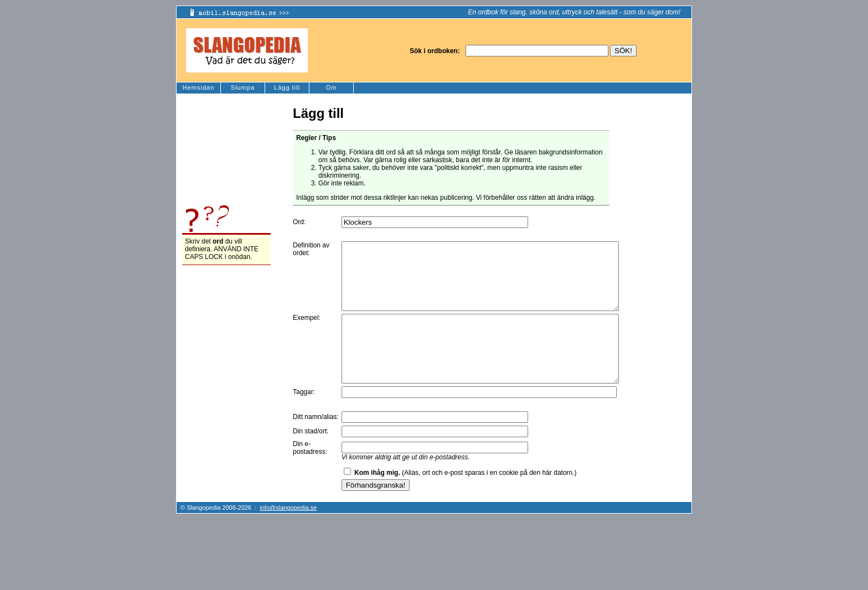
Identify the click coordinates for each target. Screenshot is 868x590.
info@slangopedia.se (288, 534)
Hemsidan (199, 87)
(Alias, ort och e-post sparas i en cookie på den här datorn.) (466, 499)
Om (332, 87)
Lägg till (287, 87)
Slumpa (243, 87)
